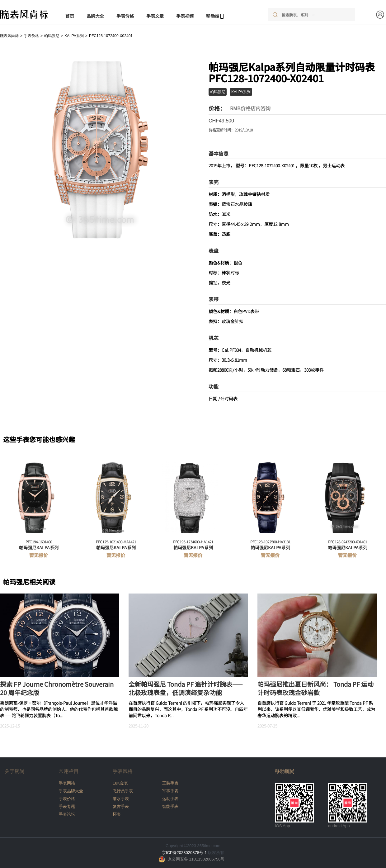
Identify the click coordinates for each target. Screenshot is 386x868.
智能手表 (170, 806)
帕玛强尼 (52, 36)
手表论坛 (67, 814)
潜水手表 (121, 799)
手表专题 (67, 806)
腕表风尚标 (9, 36)
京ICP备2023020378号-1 (184, 853)
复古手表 (121, 806)
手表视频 (185, 16)
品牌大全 (95, 16)
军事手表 (170, 791)
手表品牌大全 (71, 791)
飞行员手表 (123, 791)
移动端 (213, 16)
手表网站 (67, 783)
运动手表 (170, 799)
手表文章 (155, 16)
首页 (70, 16)
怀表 (117, 814)
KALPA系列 (74, 36)
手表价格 (125, 16)
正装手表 (170, 783)
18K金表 (120, 783)
